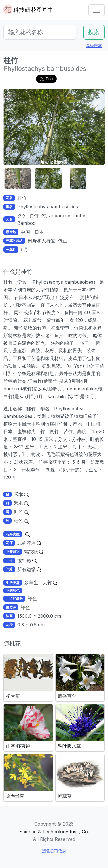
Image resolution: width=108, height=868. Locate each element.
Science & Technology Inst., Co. (54, 832)
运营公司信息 (54, 851)
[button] (18, 179)
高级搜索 (94, 46)
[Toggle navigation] (96, 10)
